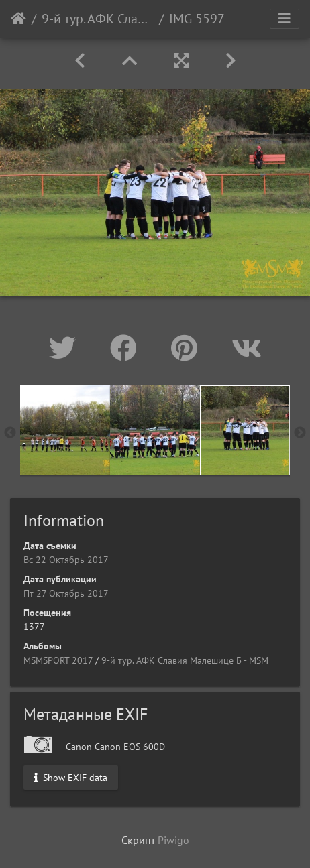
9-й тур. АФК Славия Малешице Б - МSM (98, 19)
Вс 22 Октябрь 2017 (66, 560)
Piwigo (173, 840)
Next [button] (300, 433)
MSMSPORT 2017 (58, 660)
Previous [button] (10, 433)
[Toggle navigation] (285, 19)
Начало (18, 19)
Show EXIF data (71, 778)
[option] (65, 430)
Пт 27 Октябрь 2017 (66, 593)
